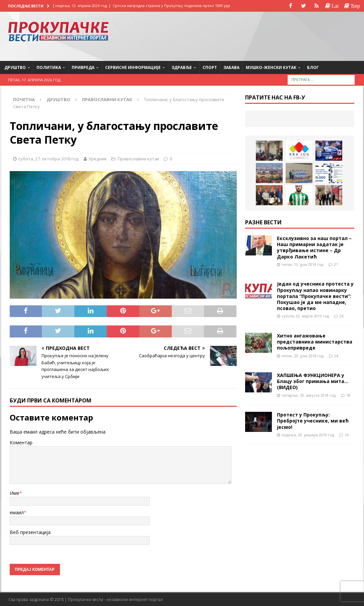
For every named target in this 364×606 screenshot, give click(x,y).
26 (342, 316)
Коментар (21, 442)
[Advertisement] (302, 35)
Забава (231, 67)
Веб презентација (30, 532)
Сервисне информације (133, 67)
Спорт (210, 67)
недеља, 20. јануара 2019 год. (308, 434)
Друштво (15, 67)
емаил (17, 512)
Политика (49, 67)
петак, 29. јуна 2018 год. (303, 355)
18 (348, 395)
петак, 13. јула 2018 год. (303, 264)
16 (347, 434)
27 (336, 264)
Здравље (182, 67)
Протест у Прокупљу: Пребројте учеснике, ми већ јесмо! (313, 421)
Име (15, 493)
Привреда (83, 67)
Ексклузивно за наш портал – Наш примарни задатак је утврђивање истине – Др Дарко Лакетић (314, 247)
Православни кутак (138, 158)
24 (336, 355)
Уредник (98, 158)
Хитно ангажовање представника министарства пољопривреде (315, 342)
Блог (313, 67)
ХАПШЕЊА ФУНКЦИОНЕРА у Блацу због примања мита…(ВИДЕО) (313, 381)
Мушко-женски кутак (271, 67)
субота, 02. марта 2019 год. (306, 316)
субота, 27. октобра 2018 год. (49, 158)
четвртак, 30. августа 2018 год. (309, 395)
